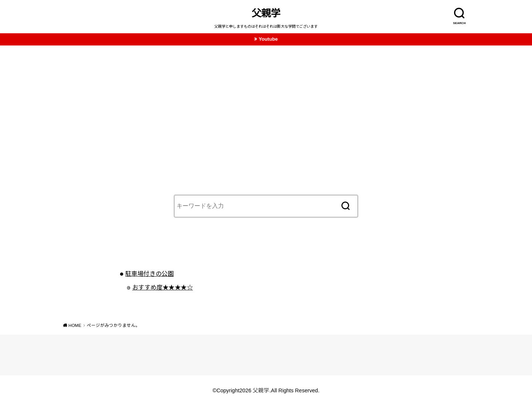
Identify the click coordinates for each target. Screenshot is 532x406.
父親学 (266, 13)
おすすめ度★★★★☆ (163, 287)
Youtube (268, 39)
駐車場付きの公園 (149, 274)
